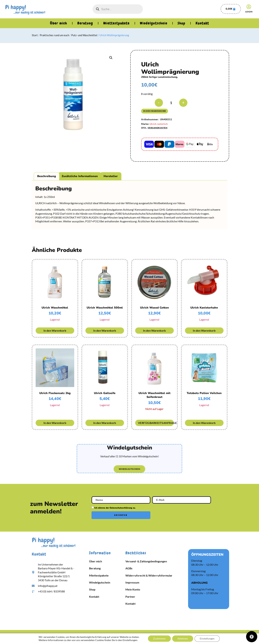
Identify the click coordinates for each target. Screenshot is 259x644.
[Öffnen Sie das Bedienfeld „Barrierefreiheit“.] (252, 637)
